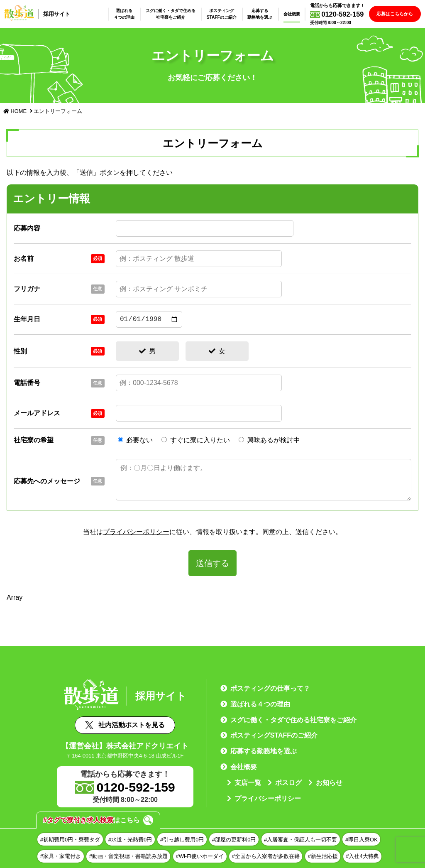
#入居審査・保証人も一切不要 (300, 840)
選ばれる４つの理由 (128, 14)
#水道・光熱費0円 (130, 840)
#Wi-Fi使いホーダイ (200, 856)
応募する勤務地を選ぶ (264, 14)
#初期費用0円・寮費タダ (70, 840)
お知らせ (329, 783)
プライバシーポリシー (136, 532)
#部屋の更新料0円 (234, 840)
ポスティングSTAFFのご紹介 (226, 14)
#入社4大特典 (362, 856)
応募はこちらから (397, 14)
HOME (15, 111)
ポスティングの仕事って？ (270, 688)
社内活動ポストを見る (125, 725)
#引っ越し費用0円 (182, 840)
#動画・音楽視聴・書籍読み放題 (128, 856)
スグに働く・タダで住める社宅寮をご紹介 (175, 14)
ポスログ (288, 783)
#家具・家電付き (61, 856)
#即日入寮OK (361, 840)
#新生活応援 (322, 856)
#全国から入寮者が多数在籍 (266, 856)
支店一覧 (248, 783)
